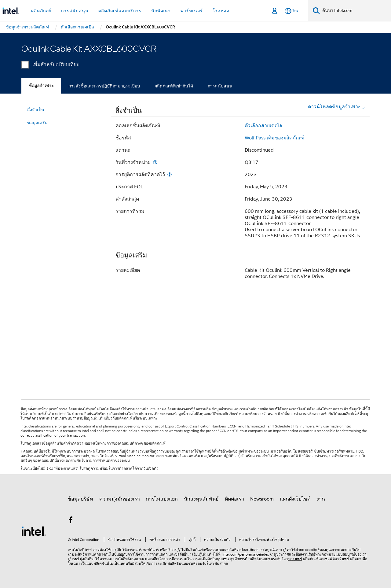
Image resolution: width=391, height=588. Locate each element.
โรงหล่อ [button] (221, 11)
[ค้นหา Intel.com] (355, 11)
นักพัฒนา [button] (161, 11)
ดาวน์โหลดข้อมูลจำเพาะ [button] (336, 107)
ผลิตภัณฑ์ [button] (41, 11)
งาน (321, 499)
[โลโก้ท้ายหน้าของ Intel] (34, 531)
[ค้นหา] (316, 11)
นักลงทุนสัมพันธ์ (201, 499)
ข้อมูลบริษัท (80, 499)
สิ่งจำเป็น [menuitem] (36, 110)
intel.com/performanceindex (246, 554)
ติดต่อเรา (234, 499)
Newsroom (262, 499)
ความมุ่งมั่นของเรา (120, 499)
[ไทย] (292, 11)
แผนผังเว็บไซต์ (295, 499)
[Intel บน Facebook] (71, 521)
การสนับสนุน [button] (75, 11)
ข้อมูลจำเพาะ (41, 86)
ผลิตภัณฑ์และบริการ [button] (120, 11)
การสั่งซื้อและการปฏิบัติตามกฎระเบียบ (104, 86)
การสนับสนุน (220, 86)
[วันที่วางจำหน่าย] (155, 162)
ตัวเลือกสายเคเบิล (263, 126)
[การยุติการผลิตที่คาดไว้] (170, 174)
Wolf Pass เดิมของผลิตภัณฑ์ (274, 138)
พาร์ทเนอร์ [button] (192, 11)
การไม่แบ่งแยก (162, 499)
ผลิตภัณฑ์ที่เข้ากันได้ (174, 86)
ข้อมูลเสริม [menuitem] (37, 123)
